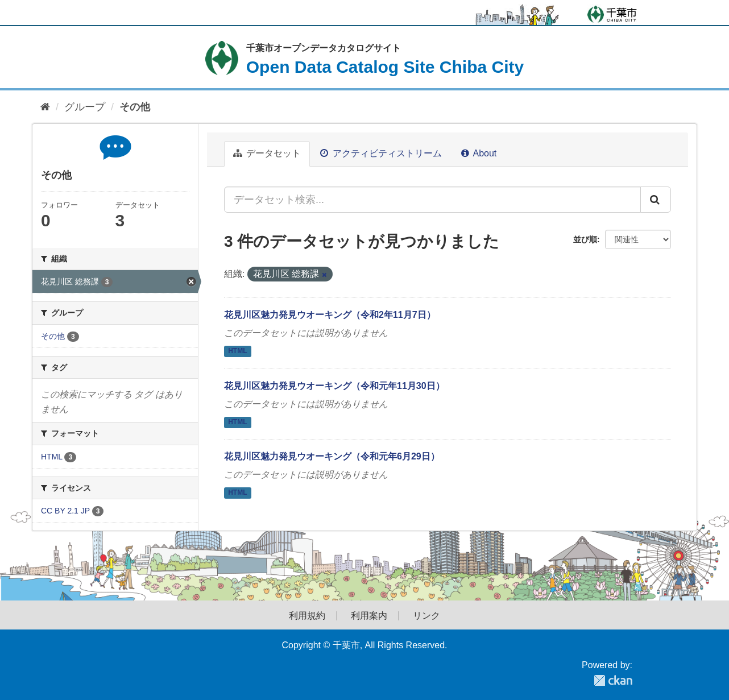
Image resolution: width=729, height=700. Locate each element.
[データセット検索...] (432, 200)
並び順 (585, 239)
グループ (85, 107)
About (479, 153)
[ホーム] (45, 107)
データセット (267, 153)
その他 (135, 107)
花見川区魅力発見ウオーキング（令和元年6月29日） (332, 456)
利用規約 (307, 616)
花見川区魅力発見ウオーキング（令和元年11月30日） (334, 386)
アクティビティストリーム (381, 153)
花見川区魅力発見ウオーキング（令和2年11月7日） (330, 315)
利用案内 (369, 616)
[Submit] (656, 200)
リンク (426, 616)
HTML (237, 351)
